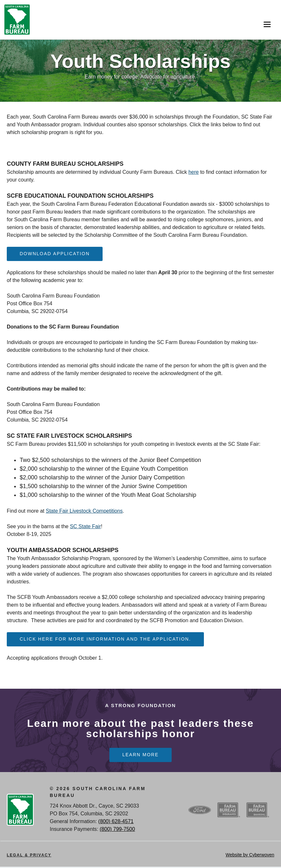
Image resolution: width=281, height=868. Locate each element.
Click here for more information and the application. (105, 640)
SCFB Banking (258, 811)
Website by (250, 856)
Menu (266, 22)
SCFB (17, 20)
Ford (200, 811)
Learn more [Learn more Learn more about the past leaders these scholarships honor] (140, 756)
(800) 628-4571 (116, 823)
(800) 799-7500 (117, 830)
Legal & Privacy (29, 856)
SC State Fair (85, 527)
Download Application (55, 254)
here (194, 172)
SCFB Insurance (229, 811)
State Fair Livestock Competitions (84, 511)
